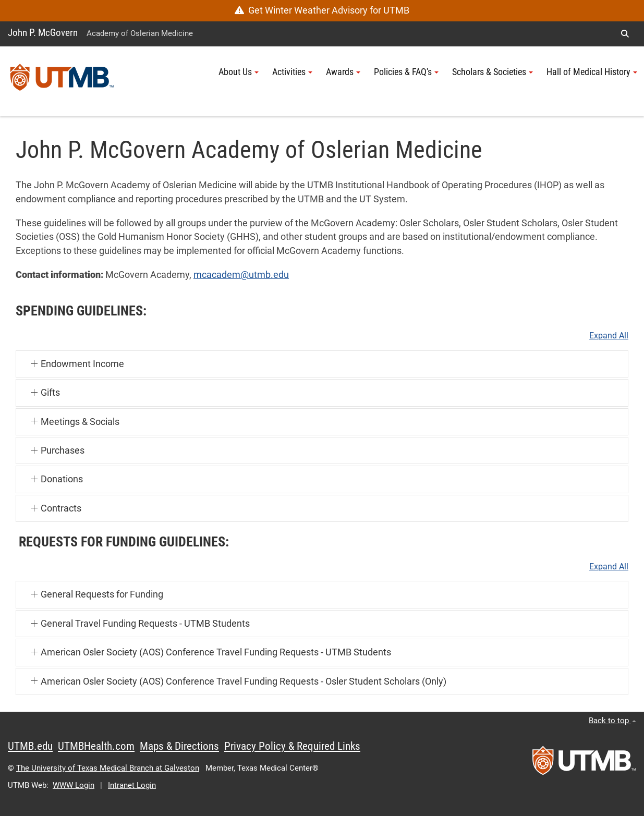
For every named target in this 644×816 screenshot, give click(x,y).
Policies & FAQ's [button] (406, 72)
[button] (625, 34)
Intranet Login (132, 785)
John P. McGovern (43, 33)
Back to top (612, 721)
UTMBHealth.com (96, 746)
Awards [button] (343, 72)
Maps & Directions (179, 746)
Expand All (609, 336)
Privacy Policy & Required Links (292, 746)
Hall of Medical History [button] (592, 72)
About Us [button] (239, 72)
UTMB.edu (30, 746)
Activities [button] (292, 72)
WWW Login (74, 785)
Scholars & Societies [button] (493, 72)
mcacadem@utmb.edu (241, 275)
